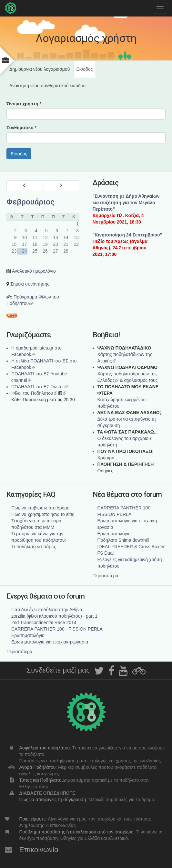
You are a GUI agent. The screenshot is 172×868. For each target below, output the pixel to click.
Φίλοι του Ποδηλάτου (34, 393)
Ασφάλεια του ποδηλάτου (44, 748)
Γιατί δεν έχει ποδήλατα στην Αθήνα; (47, 610)
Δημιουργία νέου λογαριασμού (40, 69)
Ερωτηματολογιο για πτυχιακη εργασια (50, 642)
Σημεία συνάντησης (30, 284)
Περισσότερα (106, 576)
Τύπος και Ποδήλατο (39, 780)
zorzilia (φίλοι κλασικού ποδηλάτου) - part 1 (54, 616)
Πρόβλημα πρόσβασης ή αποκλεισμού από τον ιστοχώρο (76, 832)
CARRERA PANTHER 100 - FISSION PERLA (57, 629)
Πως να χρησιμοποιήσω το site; (43, 514)
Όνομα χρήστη (24, 104)
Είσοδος (86, 72)
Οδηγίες (106, 471)
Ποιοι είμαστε (32, 819)
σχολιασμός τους (141, 380)
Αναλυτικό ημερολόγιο (34, 271)
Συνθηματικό (21, 128)
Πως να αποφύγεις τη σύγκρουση (52, 800)
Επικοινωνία (39, 850)
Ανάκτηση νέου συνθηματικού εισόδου (47, 86)
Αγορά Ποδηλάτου (37, 767)
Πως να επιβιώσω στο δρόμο (40, 508)
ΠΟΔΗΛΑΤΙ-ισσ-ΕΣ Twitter (40, 387)
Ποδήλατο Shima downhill (123, 540)
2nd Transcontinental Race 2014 (44, 622)
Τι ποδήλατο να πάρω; (34, 547)
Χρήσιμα (106, 458)
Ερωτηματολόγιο (114, 534)
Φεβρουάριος (30, 202)
